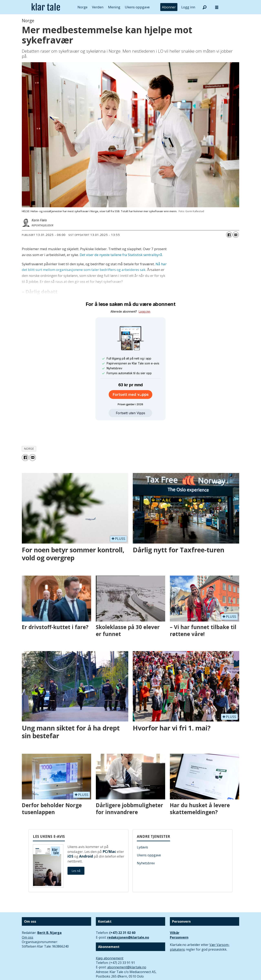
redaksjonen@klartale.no (128, 919)
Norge (82, 7)
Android (86, 837)
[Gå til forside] (46, 7)
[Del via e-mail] (236, 235)
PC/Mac (109, 833)
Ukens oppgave (137, 7)
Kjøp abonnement (110, 939)
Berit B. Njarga (49, 914)
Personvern (179, 919)
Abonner (169, 7)
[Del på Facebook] (229, 235)
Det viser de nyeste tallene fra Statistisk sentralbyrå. (121, 255)
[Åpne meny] (217, 7)
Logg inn (188, 7)
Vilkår (175, 914)
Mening (114, 7)
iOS (70, 837)
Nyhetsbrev (146, 844)
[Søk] (205, 7)
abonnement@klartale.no (127, 948)
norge (29, 430)
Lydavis (142, 828)
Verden (98, 7)
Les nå (76, 852)
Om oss (28, 919)
